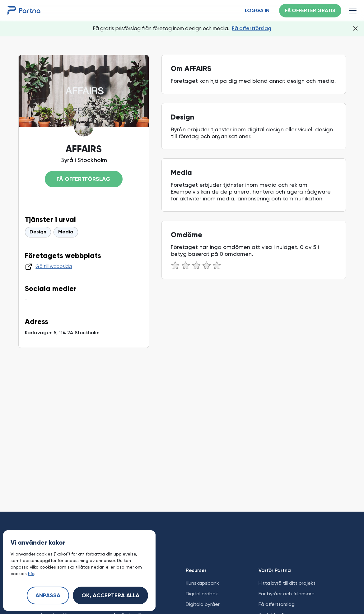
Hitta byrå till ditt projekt (287, 583)
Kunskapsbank (202, 583)
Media (66, 232)
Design (38, 232)
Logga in (257, 11)
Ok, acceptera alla (110, 596)
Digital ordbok (202, 594)
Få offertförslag (252, 28)
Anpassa (48, 596)
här (31, 574)
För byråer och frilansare (287, 594)
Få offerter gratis (310, 11)
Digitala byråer (203, 604)
